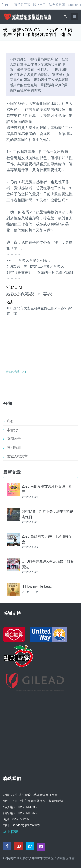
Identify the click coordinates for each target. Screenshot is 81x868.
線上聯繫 (11, 832)
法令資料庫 (57, 5)
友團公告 (14, 439)
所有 (10, 421)
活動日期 (14, 287)
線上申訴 (40, 5)
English (73, 5)
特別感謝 (14, 447)
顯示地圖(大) (16, 371)
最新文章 (12, 472)
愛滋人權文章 (17, 456)
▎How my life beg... (37, 586)
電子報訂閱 (22, 5)
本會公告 (14, 430)
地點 (10, 302)
